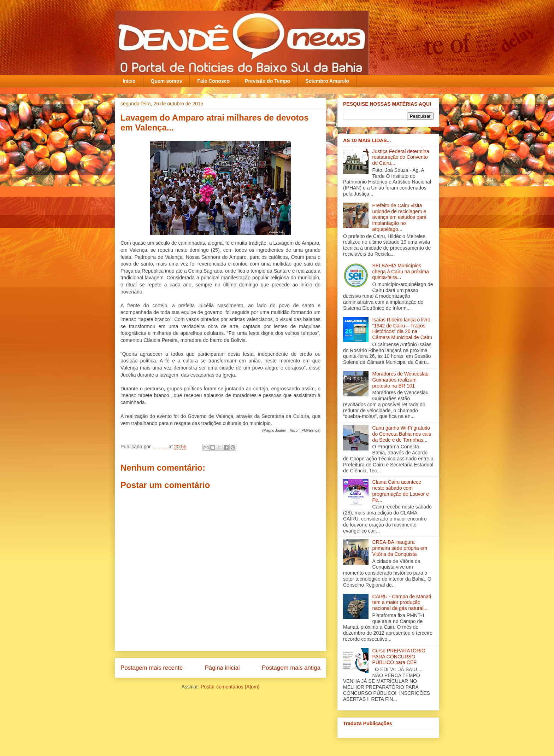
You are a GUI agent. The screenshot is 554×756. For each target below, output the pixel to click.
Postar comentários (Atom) (230, 687)
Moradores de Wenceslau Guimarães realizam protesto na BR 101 (400, 380)
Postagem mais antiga (291, 668)
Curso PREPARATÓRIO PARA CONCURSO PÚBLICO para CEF (399, 657)
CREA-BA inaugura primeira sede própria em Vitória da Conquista (400, 548)
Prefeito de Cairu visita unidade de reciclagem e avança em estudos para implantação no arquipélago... (399, 217)
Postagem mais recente (152, 668)
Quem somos (167, 81)
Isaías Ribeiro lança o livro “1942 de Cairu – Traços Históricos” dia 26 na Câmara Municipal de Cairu (402, 328)
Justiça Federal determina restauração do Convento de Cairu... (401, 157)
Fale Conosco (213, 81)
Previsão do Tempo (267, 81)
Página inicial (222, 668)
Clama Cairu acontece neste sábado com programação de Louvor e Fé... (401, 491)
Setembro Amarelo (327, 81)
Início (129, 81)
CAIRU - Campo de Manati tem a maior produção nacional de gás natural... (402, 603)
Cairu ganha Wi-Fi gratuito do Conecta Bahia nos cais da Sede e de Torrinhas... (402, 434)
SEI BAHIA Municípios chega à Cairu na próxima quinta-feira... (401, 272)
